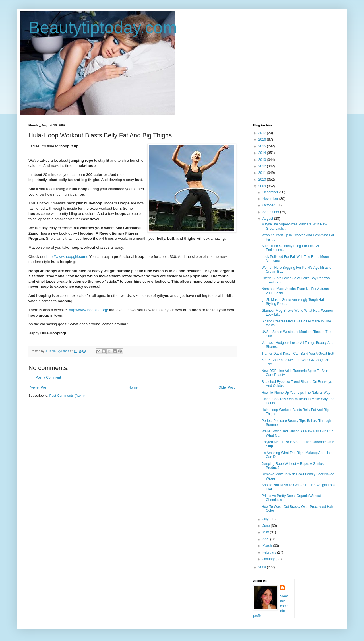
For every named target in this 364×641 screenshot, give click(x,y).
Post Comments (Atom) (67, 396)
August (268, 219)
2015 (263, 146)
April (266, 539)
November (271, 199)
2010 (263, 180)
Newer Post (39, 387)
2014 (263, 153)
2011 (263, 173)
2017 (263, 133)
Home (133, 387)
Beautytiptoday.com (103, 27)
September (271, 212)
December (271, 192)
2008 (263, 567)
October (269, 205)
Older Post (227, 387)
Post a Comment (48, 377)
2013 (263, 160)
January (269, 559)
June (267, 526)
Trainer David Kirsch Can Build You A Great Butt (298, 354)
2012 (263, 166)
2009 (263, 186)
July (266, 519)
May (266, 532)
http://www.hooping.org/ (88, 310)
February (270, 552)
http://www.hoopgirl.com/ (67, 257)
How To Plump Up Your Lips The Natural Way (296, 393)
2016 (263, 139)
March (268, 546)
